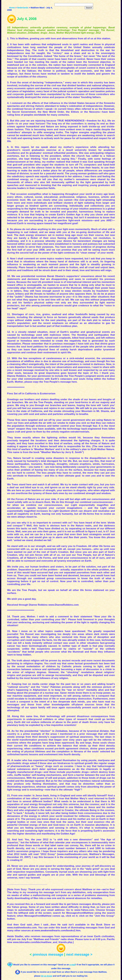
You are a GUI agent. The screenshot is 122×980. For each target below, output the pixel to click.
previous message (48, 954)
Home (12, 8)
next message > (79, 954)
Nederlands (23, 8)
